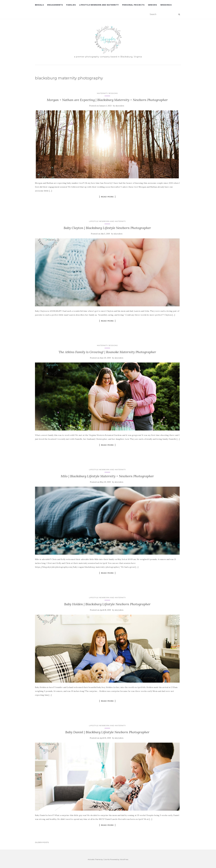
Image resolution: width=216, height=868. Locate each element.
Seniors (152, 5)
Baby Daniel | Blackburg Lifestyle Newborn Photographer (107, 732)
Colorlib (106, 859)
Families (71, 5)
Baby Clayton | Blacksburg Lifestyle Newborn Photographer (107, 228)
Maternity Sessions (107, 93)
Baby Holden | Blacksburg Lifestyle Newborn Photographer (107, 604)
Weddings (166, 5)
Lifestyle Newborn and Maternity (99, 5)
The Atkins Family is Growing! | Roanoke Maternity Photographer (107, 352)
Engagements (55, 5)
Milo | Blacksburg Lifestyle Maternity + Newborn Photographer (107, 476)
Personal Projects (133, 5)
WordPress (124, 859)
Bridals (39, 5)
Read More (107, 197)
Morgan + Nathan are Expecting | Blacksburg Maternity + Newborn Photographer (107, 100)
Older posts (42, 842)
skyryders (120, 106)
